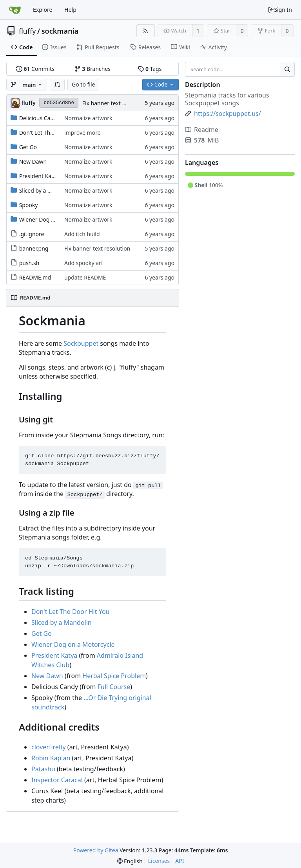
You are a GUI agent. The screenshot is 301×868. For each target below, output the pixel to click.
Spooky (29, 205)
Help (70, 10)
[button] (57, 85)
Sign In (280, 10)
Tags (150, 69)
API (180, 861)
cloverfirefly (49, 747)
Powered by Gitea (96, 850)
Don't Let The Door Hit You (53, 133)
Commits (35, 69)
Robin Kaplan (51, 758)
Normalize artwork (88, 118)
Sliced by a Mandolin (46, 190)
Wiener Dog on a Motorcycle (56, 219)
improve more (83, 133)
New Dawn (33, 162)
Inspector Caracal (57, 780)
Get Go (28, 147)
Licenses (159, 861)
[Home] (15, 10)
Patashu (43, 769)
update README (85, 277)
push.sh (29, 263)
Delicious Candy (40, 118)
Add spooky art (84, 263)
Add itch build (82, 234)
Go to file (83, 84)
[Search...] (287, 69)
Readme (202, 130)
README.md (35, 277)
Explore (43, 10)
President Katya (39, 176)
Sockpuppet (81, 343)
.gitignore (32, 234)
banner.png (34, 248)
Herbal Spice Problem (114, 676)
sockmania (60, 31)
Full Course (114, 687)
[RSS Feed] (146, 31)
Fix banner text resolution (115, 103)
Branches (92, 69)
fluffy (27, 31)
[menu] (130, 861)
